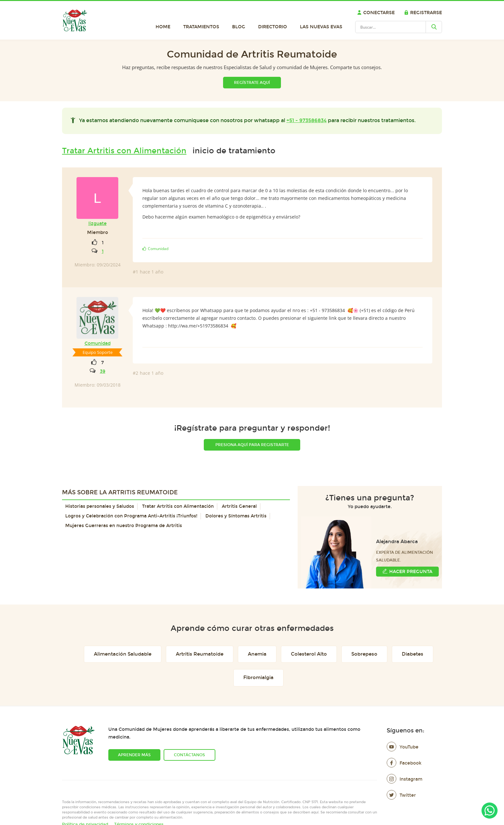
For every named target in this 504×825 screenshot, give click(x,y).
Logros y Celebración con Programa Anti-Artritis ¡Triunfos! (131, 516)
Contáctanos (189, 755)
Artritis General (239, 506)
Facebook (404, 763)
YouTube (403, 747)
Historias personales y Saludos (100, 506)
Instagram (405, 779)
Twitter (401, 795)
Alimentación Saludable (123, 654)
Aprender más (134, 755)
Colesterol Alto (309, 654)
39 (103, 371)
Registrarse (423, 13)
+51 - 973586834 (306, 120)
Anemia (257, 654)
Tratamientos (201, 27)
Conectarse (376, 13)
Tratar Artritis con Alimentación (124, 151)
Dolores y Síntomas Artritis (236, 516)
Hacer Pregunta (407, 571)
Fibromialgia (258, 677)
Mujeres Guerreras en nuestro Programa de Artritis (124, 526)
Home (163, 27)
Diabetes (413, 654)
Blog (239, 27)
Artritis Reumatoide (200, 654)
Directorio (273, 27)
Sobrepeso (364, 654)
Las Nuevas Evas (321, 27)
